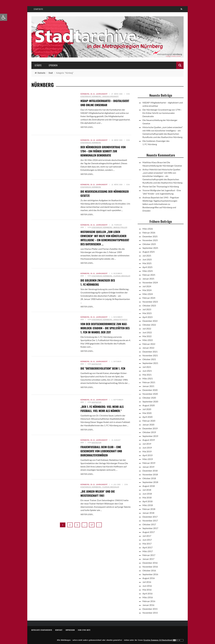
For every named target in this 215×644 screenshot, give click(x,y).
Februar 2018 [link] (149, 509)
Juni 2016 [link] (147, 586)
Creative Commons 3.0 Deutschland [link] (164, 640)
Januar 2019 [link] (148, 467)
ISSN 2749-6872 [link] (84, 630)
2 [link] (70, 525)
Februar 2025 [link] (149, 275)
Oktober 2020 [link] (149, 398)
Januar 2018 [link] (148, 513)
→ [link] (99, 525)
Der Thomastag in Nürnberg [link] (166, 186)
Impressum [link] (70, 630)
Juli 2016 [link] (147, 582)
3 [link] (77, 525)
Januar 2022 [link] (148, 348)
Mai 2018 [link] (147, 497)
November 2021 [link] (150, 355)
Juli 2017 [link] (147, 536)
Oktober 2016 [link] (149, 570)
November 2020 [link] (150, 394)
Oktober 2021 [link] (149, 359)
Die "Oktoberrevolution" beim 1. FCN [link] (103, 368)
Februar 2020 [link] (149, 421)
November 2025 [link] (150, 240)
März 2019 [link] (148, 459)
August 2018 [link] (149, 486)
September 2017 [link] (150, 528)
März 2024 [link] (148, 294)
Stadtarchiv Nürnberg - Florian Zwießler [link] (111, 276)
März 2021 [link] (148, 378)
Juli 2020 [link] (147, 409)
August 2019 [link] (149, 440)
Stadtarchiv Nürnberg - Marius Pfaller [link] (109, 227)
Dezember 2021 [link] (150, 352)
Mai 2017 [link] (147, 544)
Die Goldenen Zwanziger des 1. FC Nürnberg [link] (98, 282)
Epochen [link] (53, 65)
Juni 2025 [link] (147, 259)
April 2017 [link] (147, 547)
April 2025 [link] (147, 267)
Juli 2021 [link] (147, 367)
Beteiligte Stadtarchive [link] (42, 630)
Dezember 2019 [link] (150, 428)
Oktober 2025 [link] (149, 244)
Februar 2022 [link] (149, 344)
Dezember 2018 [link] (150, 471)
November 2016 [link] (150, 567)
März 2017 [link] (148, 551)
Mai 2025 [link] (147, 263)
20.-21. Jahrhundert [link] (99, 94)
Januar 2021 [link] (148, 386)
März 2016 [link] (148, 597)
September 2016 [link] (150, 574)
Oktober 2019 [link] (149, 432)
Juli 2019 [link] (147, 444)
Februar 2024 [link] (149, 298)
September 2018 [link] (150, 482)
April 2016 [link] (147, 593)
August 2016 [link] (149, 578)
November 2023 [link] (150, 302)
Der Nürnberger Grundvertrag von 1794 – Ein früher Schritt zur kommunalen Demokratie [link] (103, 151)
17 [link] (92, 525)
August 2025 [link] (149, 252)
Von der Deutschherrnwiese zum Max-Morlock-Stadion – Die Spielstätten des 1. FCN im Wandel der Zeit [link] (105, 328)
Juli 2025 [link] (147, 256)
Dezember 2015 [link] (150, 609)
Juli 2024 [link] (147, 286)
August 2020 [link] (149, 405)
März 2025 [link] (148, 271)
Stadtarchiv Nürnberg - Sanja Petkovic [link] (110, 320)
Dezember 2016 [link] (150, 563)
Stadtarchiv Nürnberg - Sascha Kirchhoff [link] (100, 96)
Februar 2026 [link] (149, 233)
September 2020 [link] (150, 401)
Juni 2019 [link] (147, 448)
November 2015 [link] (150, 613)
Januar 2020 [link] (148, 425)
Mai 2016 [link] (147, 590)
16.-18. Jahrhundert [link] (99, 140)
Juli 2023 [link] (147, 309)
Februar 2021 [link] (149, 382)
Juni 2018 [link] (147, 494)
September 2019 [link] (150, 436)
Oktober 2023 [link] (149, 305)
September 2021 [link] (150, 363)
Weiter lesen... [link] (87, 127)
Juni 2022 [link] (147, 332)
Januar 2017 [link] (148, 559)
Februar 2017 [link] (149, 555)
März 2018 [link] (148, 505)
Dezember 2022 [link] (150, 321)
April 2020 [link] (147, 417)
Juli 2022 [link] (147, 329)
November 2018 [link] (150, 474)
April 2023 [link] (147, 317)
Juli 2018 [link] (147, 490)
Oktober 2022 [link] (149, 325)
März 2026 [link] (148, 229)
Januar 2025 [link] (148, 279)
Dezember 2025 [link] (150, 236)
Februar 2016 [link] (149, 601)
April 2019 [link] (147, 455)
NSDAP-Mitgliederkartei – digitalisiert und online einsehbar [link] (105, 103)
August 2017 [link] (149, 532)
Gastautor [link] (96, 364)
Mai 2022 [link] (147, 336)
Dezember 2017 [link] (150, 517)
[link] (4, 17)
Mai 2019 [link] (147, 451)
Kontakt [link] (59, 630)
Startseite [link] (38, 9)
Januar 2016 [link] (148, 605)
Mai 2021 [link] (147, 375)
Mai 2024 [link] (147, 290)
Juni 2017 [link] (147, 540)
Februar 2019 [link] (149, 463)
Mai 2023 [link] (147, 313)
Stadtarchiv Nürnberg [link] (91, 143)
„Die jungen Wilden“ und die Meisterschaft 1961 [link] (98, 493)
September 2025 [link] (150, 248)
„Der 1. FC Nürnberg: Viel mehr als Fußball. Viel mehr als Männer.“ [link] (102, 409)
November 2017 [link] (150, 521)
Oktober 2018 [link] (149, 478)
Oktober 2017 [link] (149, 524)
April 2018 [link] (147, 501)
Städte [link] (38, 65)
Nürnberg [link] (85, 94)
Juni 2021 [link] (147, 371)
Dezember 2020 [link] (150, 390)
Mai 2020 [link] (147, 413)
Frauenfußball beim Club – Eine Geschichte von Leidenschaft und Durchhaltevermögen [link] (101, 451)
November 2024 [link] (150, 282)
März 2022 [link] (148, 340)
